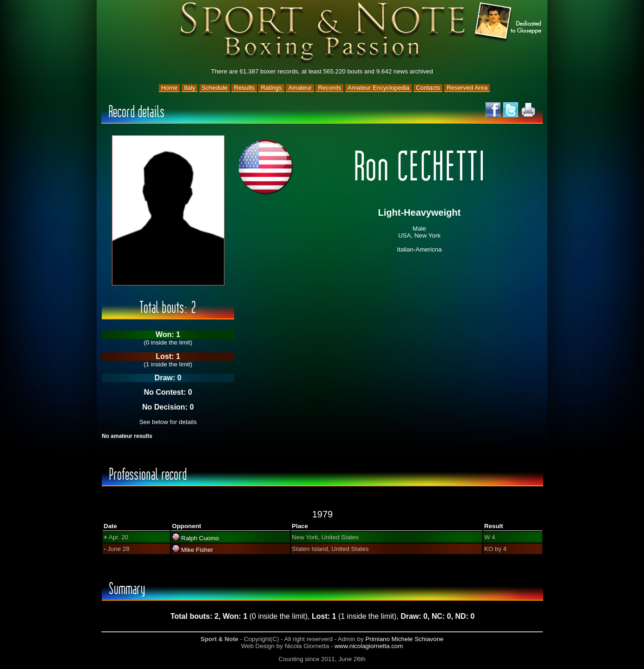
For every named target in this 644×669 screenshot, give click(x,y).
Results (244, 88)
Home (170, 88)
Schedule (215, 88)
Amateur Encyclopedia (378, 88)
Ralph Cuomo (200, 538)
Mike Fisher (197, 550)
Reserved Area (467, 88)
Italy (190, 88)
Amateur (300, 88)
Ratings (271, 88)
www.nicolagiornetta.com (369, 646)
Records (329, 88)
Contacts (428, 88)
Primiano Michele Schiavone (404, 639)
